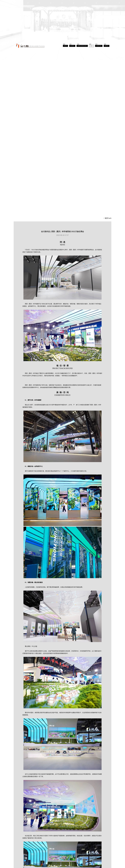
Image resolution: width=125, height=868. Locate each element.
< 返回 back (107, 218)
